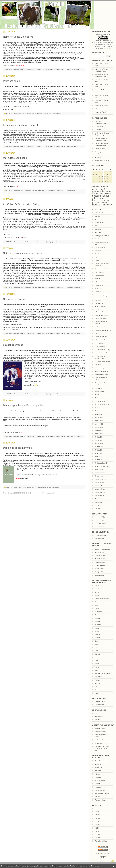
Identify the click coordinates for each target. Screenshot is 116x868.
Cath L (97, 101)
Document (98, 251)
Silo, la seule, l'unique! (102, 793)
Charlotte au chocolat (101, 761)
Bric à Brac (98, 232)
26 (21, 493)
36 (40, 493)
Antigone (98, 592)
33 (35, 493)
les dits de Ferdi (100, 327)
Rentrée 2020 (99, 450)
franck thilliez (74, 147)
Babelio (97, 596)
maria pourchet (74, 70)
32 (33, 493)
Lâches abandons (100, 318)
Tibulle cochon (99, 705)
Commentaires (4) (43, 394)
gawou (97, 628)
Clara (96, 615)
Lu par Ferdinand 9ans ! (102, 361)
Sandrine (98, 683)
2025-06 (97, 821)
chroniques (98, 239)
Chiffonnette (99, 612)
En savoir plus (95, 866)
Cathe (97, 605)
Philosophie (98, 388)
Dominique (98, 625)
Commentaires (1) (60, 147)
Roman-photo (99, 476)
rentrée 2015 (99, 434)
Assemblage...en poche (102, 160)
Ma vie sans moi (100, 787)
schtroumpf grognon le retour (102, 190)
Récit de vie (98, 411)
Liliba (96, 713)
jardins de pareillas (101, 732)
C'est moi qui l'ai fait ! (101, 535)
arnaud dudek (56, 394)
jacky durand (56, 242)
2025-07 (97, 818)
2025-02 (97, 834)
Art (96, 219)
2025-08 (97, 815)
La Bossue (105, 106)
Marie (97, 670)
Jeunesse (98, 300)
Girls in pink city (100, 743)
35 (38, 493)
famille (104, 202)
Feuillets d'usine (100, 272)
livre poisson (99, 343)
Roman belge (99, 470)
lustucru (97, 784)
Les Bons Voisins (100, 149)
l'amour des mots (100, 307)
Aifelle (97, 90)
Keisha (97, 80)
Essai (96, 257)
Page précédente (8, 493)
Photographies (99, 391)
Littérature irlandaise (101, 337)
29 (27, 493)
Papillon (97, 680)
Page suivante (50, 493)
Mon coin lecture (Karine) (103, 674)
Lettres (97, 333)
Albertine (98, 589)
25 (19, 493)
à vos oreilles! (99, 213)
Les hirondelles (100, 740)
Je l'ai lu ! (98, 288)
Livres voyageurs (100, 346)
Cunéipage (103, 527)
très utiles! (98, 509)
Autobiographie (100, 223)
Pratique (97, 398)
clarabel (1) (98, 618)
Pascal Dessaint (100, 559)
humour (97, 205)
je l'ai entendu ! (99, 285)
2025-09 (97, 812)
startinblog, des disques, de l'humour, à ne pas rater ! (102, 749)
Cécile (97, 609)
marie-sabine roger (75, 436)
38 (44, 493)
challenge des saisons (102, 236)
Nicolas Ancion (99, 569)
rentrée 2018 (99, 443)
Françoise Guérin (100, 562)
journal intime (99, 303)
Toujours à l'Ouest (100, 800)
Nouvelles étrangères (101, 371)
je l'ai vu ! (98, 292)
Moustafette (98, 677)
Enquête (97, 254)
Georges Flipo (99, 572)
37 (42, 493)
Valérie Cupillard (100, 538)
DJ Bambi (98, 157)
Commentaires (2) (60, 288)
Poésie (97, 395)
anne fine (107, 205)
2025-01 (97, 838)
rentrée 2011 (99, 421)
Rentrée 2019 (99, 447)
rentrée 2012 (99, 424)
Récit (96, 408)
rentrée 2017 (99, 440)
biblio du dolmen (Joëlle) (102, 599)
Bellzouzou (98, 767)
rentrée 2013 (99, 427)
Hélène (97, 631)
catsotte (97, 774)
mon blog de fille (100, 790)
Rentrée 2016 (99, 437)
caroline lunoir (56, 114)
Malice (97, 664)
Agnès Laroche (100, 552)
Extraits (97, 260)
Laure (97, 651)
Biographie (98, 229)
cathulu (97, 64)
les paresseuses (100, 780)
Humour (97, 279)
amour (106, 196)
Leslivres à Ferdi (100, 702)
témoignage (98, 502)
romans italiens (100, 486)
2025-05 (97, 825)
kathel (97, 644)
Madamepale (103, 524)
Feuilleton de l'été (100, 269)
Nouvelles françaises (101, 374)
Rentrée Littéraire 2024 (102, 463)
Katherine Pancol (100, 565)
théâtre (97, 505)
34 (36, 493)
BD (96, 226)
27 (23, 493)
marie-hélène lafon (75, 333)
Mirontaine (98, 720)
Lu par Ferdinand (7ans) (102, 350)
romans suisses (100, 492)
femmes (96, 200)
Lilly (96, 657)
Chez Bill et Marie (100, 728)
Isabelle (97, 635)
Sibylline (97, 654)
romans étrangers (100, 479)
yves (96, 693)
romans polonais (100, 489)
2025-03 (97, 831)
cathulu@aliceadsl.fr (103, 854)
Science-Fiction (100, 496)
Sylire (97, 687)
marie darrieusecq (75, 288)
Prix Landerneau (100, 401)
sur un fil (97, 797)
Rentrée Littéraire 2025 (102, 466)
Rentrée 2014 (99, 430)
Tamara (97, 690)
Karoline (97, 638)
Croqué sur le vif (100, 247)
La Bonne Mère (100, 127)
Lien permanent (49, 70)
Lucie (96, 661)
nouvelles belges (100, 368)
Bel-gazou (98, 764)
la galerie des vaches (101, 315)
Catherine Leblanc (100, 556)
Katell (97, 641)
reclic (25, 238)
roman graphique (100, 473)
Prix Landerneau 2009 (102, 404)
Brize (96, 602)
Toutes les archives (101, 841)
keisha (97, 74)
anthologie (98, 216)
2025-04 (97, 828)
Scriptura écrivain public (102, 549)
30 (29, 493)
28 (25, 493)
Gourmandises (99, 275)
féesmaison (98, 777)
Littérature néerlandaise (102, 340)
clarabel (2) (98, 622)
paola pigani (56, 487)
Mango (97, 667)
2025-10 (97, 808)
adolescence (99, 198)
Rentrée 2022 (99, 457)
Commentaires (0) (60, 70)
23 (15, 493)
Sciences (98, 499)
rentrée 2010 (99, 417)
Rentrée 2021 (99, 453)
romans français (100, 483)
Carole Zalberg (99, 575)
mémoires (98, 365)
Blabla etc (98, 771)
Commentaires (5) (43, 114)
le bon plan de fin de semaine (25, 70)
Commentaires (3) (43, 487)
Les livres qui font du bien (103, 330)
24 (17, 493)
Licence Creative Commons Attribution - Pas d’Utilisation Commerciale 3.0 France (103, 46)
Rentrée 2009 (99, 414)
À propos (103, 857)
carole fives (98, 194)
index (96, 282)
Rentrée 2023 (99, 460)
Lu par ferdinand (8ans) (102, 353)
